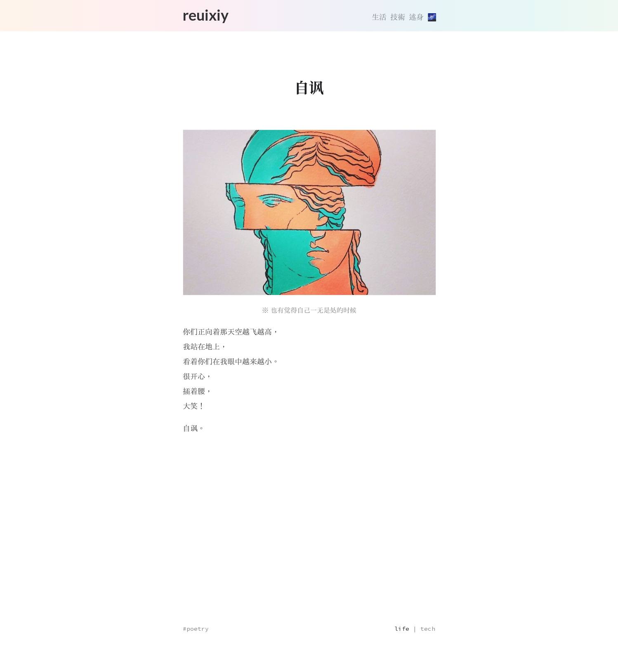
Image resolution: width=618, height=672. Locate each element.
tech (428, 629)
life (402, 629)
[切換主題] (431, 17)
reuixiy (206, 15)
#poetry (196, 629)
